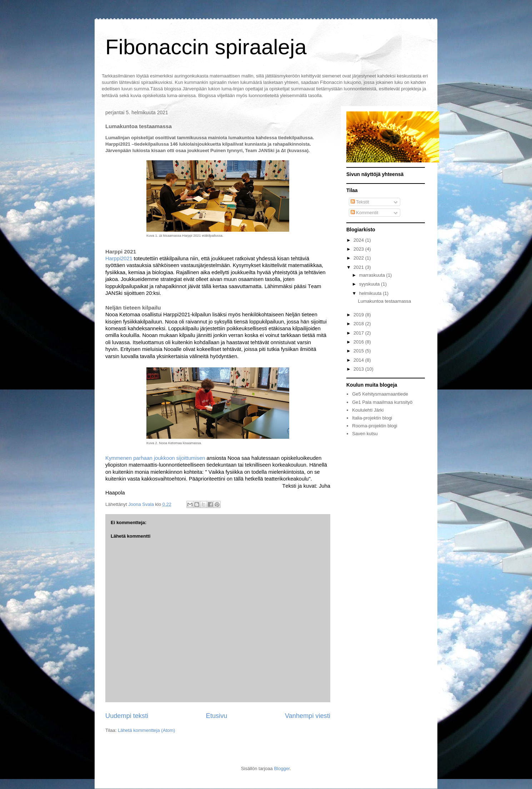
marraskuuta (373, 275)
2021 (359, 267)
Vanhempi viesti (308, 716)
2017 (359, 333)
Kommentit (365, 213)
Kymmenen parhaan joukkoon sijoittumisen (155, 458)
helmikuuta (371, 293)
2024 (359, 240)
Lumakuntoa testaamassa (384, 301)
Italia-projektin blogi (372, 418)
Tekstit (360, 202)
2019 (359, 315)
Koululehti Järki (368, 410)
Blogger (282, 768)
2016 (359, 342)
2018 (359, 324)
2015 (359, 351)
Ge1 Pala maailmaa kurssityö (382, 402)
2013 (359, 369)
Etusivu (217, 716)
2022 (359, 258)
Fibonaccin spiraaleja (206, 47)
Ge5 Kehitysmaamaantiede (380, 394)
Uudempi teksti (127, 716)
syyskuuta (370, 284)
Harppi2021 (119, 258)
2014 (359, 360)
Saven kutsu (365, 434)
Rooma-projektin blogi (375, 426)
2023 (359, 249)
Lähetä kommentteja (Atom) (146, 730)
